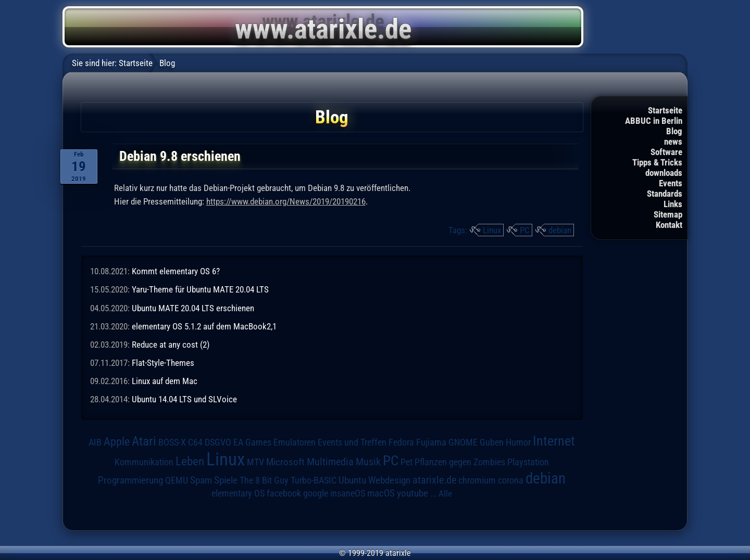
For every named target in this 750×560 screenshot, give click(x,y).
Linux (492, 230)
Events (671, 183)
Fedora (401, 442)
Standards (665, 194)
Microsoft (285, 462)
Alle (445, 493)
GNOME (463, 442)
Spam (201, 480)
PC (525, 230)
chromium (477, 480)
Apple (117, 442)
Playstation (528, 462)
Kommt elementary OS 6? (176, 271)
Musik (368, 462)
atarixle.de (434, 480)
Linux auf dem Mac (165, 381)
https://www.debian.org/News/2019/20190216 (286, 201)
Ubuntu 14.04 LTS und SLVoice (184, 399)
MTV (255, 462)
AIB (95, 442)
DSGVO (218, 442)
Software (666, 152)
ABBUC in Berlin (654, 121)
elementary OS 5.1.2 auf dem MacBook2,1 (204, 326)
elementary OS (238, 493)
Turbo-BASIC (314, 480)
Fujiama (431, 442)
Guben (492, 442)
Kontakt (669, 225)
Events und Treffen (352, 442)
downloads (664, 173)
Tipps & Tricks (657, 162)
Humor (518, 442)
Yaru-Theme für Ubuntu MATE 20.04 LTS (200, 289)
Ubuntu (352, 480)
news (673, 142)
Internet (554, 441)
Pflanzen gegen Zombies (460, 462)
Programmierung (130, 480)
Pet (407, 462)
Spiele (226, 480)
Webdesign (389, 480)
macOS (381, 493)
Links (673, 204)
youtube (413, 493)
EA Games (252, 442)
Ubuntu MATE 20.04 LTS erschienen (193, 308)
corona (511, 480)
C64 (195, 442)
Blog (674, 131)
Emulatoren (295, 442)
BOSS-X (172, 442)
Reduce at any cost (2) (171, 345)
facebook (284, 493)
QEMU (177, 480)
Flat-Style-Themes (163, 363)
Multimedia (330, 462)
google (316, 493)
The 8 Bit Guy (264, 480)
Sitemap (668, 214)
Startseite (665, 110)
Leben (190, 461)
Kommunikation (144, 462)
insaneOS (348, 493)
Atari (144, 441)
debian (560, 230)
